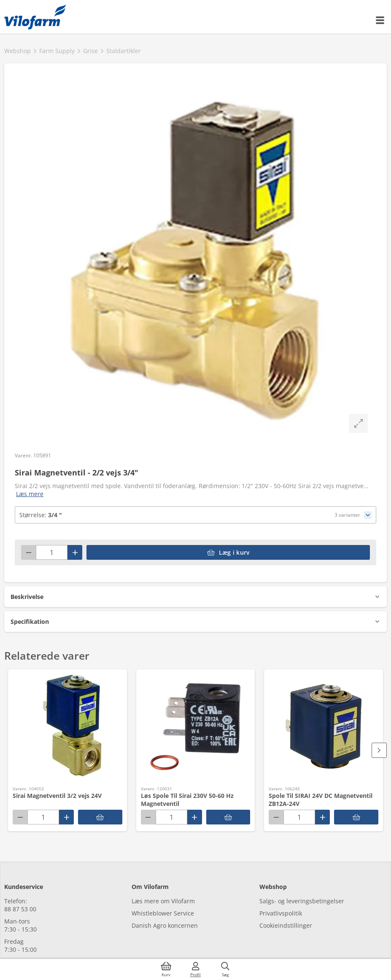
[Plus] (75, 552)
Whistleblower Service (163, 913)
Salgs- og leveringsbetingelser (302, 901)
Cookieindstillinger (286, 925)
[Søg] (225, 969)
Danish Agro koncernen (165, 925)
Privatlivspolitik (281, 913)
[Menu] (380, 20)
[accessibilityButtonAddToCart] (228, 552)
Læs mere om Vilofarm (163, 901)
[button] (195, 597)
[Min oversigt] (35, 17)
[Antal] (52, 552)
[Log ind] (196, 969)
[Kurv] (166, 969)
